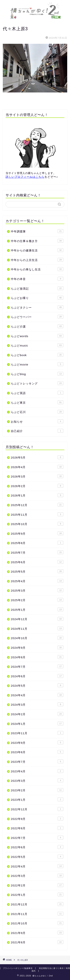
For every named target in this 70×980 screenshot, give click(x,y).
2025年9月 (37, 533)
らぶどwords (37, 336)
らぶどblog (37, 374)
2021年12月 (37, 904)
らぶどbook (37, 355)
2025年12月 (37, 505)
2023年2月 (37, 790)
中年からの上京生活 (37, 260)
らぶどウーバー (37, 317)
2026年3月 (37, 476)
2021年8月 (37, 942)
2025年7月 (37, 552)
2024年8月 (37, 657)
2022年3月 (37, 876)
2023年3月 (37, 780)
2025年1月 (37, 609)
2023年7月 (37, 761)
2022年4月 (37, 866)
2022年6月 (37, 847)
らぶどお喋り (37, 298)
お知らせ (37, 421)
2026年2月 (37, 486)
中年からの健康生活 (37, 250)
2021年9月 (37, 933)
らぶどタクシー (37, 307)
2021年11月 (37, 914)
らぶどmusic (37, 345)
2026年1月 (37, 495)
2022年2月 (37, 885)
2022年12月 (37, 809)
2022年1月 (37, 894)
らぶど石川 (37, 412)
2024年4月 (37, 695)
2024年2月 (37, 714)
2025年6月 (37, 562)
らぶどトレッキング (37, 383)
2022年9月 (37, 819)
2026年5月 (37, 457)
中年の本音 (37, 279)
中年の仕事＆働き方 (37, 241)
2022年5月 (37, 857)
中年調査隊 (37, 231)
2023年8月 (37, 752)
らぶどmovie (37, 364)
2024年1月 (37, 723)
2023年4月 (37, 771)
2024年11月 (37, 628)
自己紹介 (37, 431)
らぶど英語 (37, 393)
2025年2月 (37, 600)
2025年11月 (37, 514)
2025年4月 (37, 581)
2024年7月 (37, 666)
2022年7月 (37, 838)
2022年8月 (37, 828)
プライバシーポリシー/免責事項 (18, 968)
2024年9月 (37, 647)
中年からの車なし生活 (37, 269)
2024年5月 (37, 685)
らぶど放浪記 (37, 288)
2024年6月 (37, 676)
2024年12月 (37, 619)
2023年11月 (37, 733)
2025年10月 (37, 524)
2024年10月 (37, 638)
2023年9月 (37, 742)
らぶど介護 (37, 326)
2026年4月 (37, 467)
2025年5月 (37, 571)
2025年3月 (37, 590)
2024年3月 (37, 704)
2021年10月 (37, 923)
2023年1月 (37, 799)
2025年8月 (37, 543)
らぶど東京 (37, 402)
